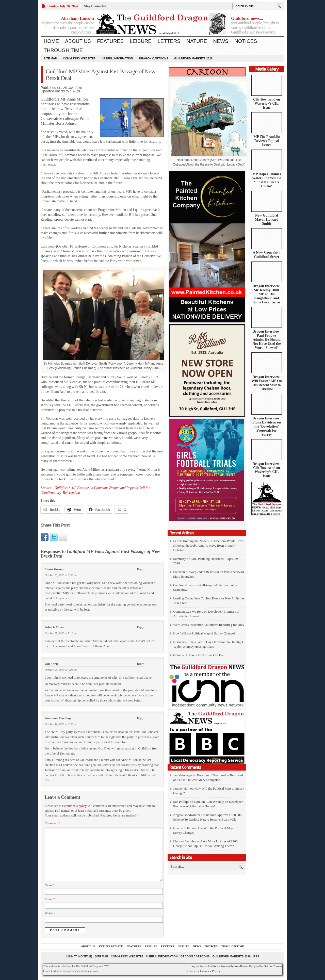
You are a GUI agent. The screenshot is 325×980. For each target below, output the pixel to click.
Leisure (141, 41)
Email (50, 899)
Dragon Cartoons (154, 58)
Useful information (117, 58)
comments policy (75, 806)
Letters (169, 41)
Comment (52, 823)
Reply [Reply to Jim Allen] (140, 664)
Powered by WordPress (234, 966)
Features (110, 41)
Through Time (63, 50)
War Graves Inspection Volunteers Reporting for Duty (209, 625)
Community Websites (79, 58)
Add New (213, 966)
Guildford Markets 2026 (193, 58)
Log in (194, 966)
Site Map (50, 58)
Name (50, 885)
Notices (246, 41)
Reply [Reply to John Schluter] (140, 627)
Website (50, 913)
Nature (197, 41)
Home (51, 41)
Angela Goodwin (184, 815)
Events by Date (111, 946)
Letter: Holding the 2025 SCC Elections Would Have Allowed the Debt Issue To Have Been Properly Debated (208, 545)
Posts (202, 966)
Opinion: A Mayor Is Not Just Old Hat (198, 655)
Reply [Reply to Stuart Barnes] (140, 569)
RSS (256, 956)
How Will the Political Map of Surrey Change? (204, 633)
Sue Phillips (181, 802)
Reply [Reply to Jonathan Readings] (140, 718)
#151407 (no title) (79, 956)
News (221, 41)
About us (78, 41)
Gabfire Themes (273, 966)
